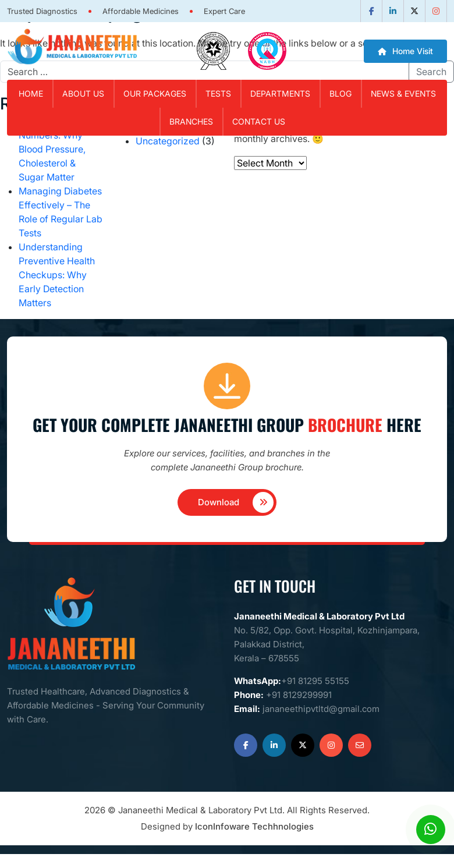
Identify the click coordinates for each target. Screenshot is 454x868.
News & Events (403, 93)
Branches (191, 121)
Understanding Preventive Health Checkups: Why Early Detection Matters (57, 275)
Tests (218, 93)
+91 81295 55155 (315, 681)
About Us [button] (83, 93)
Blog (340, 93)
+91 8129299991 (299, 695)
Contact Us (259, 121)
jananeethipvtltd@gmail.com (321, 709)
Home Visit (405, 51)
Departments (280, 93)
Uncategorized (168, 141)
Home (31, 93)
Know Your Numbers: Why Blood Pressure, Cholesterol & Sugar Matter (52, 149)
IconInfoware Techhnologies (254, 826)
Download (236, 502)
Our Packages (155, 93)
